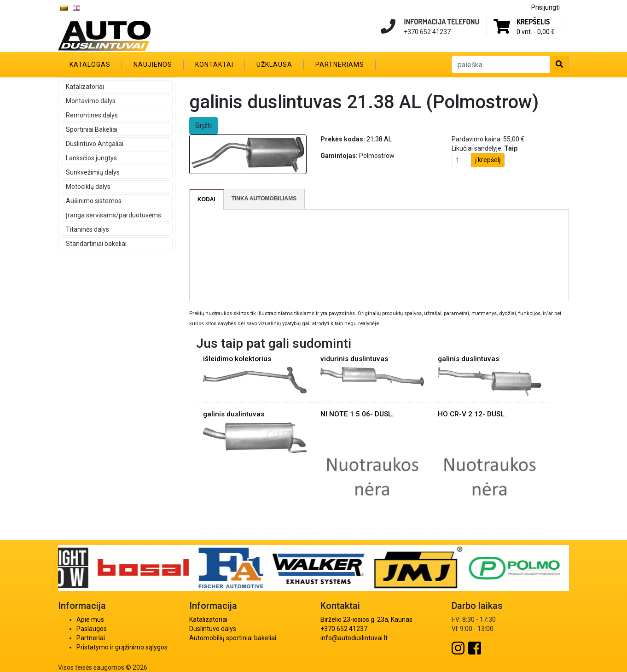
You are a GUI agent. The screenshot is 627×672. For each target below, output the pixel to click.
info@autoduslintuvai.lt (354, 638)
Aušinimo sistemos (94, 201)
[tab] (207, 199)
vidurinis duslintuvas (354, 359)
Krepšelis (533, 22)
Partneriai (91, 638)
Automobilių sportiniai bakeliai (233, 638)
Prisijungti (546, 7)
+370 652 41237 (344, 629)
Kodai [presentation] (206, 199)
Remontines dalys (92, 115)
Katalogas (90, 64)
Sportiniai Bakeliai (92, 129)
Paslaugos (92, 629)
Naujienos (153, 64)
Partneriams (340, 64)
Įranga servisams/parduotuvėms (113, 215)
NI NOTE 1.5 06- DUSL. (357, 414)
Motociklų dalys (88, 187)
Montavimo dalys (91, 101)
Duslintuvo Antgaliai (95, 144)
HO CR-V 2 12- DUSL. (472, 414)
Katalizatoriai (85, 87)
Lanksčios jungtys (91, 158)
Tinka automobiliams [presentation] (264, 199)
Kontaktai (214, 64)
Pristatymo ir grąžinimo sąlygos (122, 647)
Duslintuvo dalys (213, 629)
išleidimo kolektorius (237, 359)
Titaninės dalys (87, 229)
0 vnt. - (536, 32)
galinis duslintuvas (468, 359)
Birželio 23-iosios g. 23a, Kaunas (366, 619)
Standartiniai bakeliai (96, 244)
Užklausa (274, 64)
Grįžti (203, 126)
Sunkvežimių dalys (93, 172)
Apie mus (90, 619)
